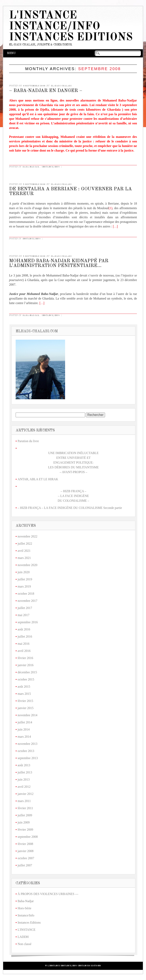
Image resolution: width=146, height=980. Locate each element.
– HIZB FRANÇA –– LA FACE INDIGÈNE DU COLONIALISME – (73, 496)
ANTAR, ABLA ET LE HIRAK (38, 479)
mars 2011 (24, 801)
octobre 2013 (26, 751)
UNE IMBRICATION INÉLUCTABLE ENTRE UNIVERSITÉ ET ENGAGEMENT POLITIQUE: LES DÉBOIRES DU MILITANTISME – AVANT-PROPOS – (73, 462)
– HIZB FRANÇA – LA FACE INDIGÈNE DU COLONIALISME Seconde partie (70, 508)
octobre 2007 (26, 858)
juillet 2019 (25, 579)
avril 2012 (24, 787)
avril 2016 (24, 651)
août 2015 (24, 687)
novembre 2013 (27, 744)
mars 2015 (24, 694)
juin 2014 (24, 729)
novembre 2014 (27, 715)
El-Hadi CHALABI (61, 86)
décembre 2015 (27, 672)
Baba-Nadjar (31, 167)
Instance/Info (51, 167)
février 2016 (25, 658)
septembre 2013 (28, 758)
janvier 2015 (26, 708)
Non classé (25, 944)
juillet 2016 (25, 636)
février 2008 (25, 844)
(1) (110, 208)
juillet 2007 (25, 865)
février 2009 (25, 830)
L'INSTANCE (27, 930)
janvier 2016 (26, 665)
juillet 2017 (25, 608)
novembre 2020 (27, 565)
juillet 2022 (25, 544)
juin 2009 (24, 822)
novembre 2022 (27, 536)
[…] (115, 227)
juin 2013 (24, 779)
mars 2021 (24, 558)
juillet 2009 (25, 815)
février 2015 (25, 701)
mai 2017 (24, 615)
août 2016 (24, 629)
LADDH (23, 937)
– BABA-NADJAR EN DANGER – (46, 91)
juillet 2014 (25, 722)
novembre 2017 (27, 601)
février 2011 (25, 808)
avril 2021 (24, 551)
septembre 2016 (28, 622)
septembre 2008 (28, 837)
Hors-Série (24, 908)
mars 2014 (24, 737)
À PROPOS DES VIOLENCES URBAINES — (48, 894)
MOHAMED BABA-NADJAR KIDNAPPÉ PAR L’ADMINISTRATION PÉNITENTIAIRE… (59, 263)
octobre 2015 (26, 679)
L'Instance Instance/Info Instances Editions (71, 27)
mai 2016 (24, 644)
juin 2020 (24, 572)
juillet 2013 (25, 772)
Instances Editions (29, 922)
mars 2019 (24, 586)
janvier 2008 (26, 851)
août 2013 (24, 765)
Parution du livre (28, 441)
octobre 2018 (26, 594)
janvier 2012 (26, 794)
